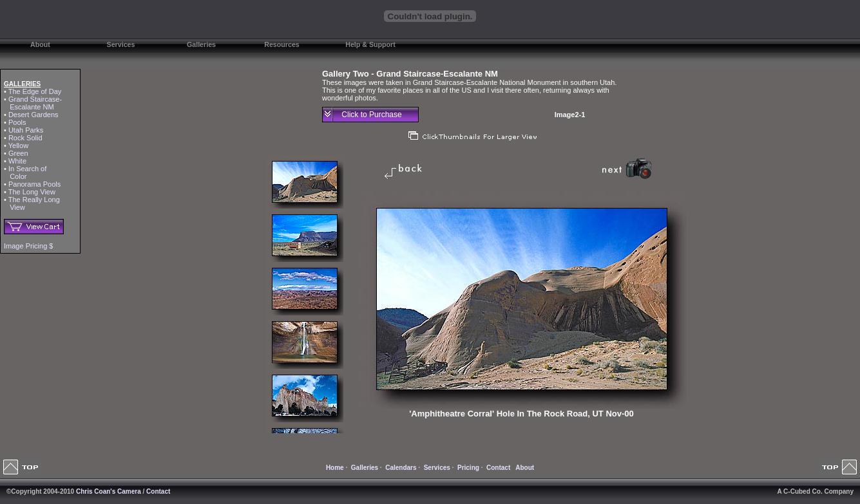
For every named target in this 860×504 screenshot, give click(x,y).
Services (121, 44)
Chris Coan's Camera (109, 491)
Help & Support (370, 44)
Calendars (401, 468)
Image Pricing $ (28, 246)
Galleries (201, 44)
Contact (498, 468)
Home (335, 468)
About (40, 44)
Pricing (468, 468)
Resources (282, 44)
